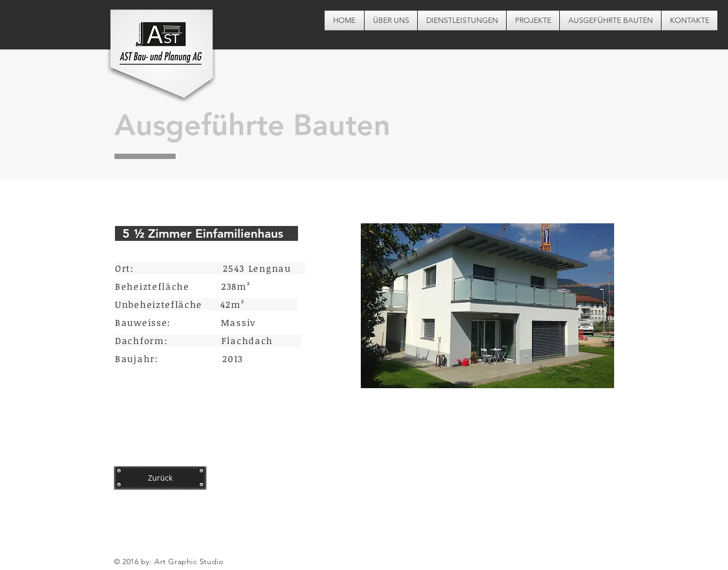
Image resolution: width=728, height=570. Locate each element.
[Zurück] (160, 478)
